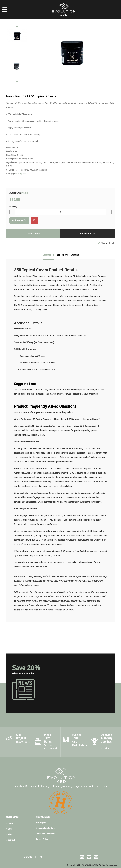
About (11, 834)
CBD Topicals (21, 174)
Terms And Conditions (46, 834)
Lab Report (62, 255)
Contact (11, 840)
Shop (10, 829)
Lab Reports (41, 823)
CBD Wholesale (43, 817)
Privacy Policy (42, 839)
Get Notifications (88, 233)
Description (48, 255)
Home (10, 823)
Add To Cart (19, 221)
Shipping (75, 255)
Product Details (33, 233)
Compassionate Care (45, 828)
